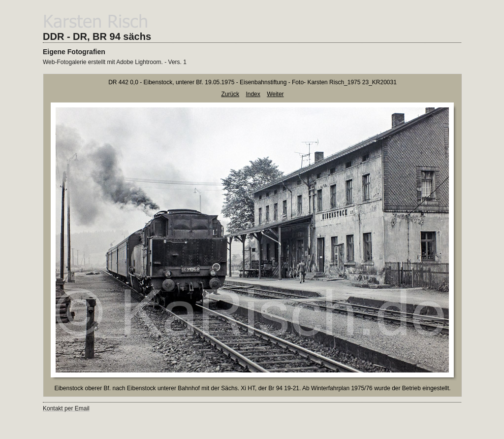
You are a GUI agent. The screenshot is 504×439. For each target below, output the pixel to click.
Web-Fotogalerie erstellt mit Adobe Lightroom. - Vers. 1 (115, 62)
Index (253, 94)
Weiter (275, 94)
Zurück (230, 94)
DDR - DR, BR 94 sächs (97, 36)
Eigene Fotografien (74, 52)
